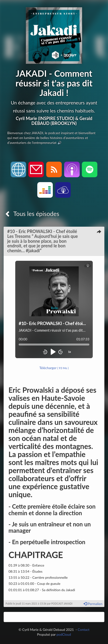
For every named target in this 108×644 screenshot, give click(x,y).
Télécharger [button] (54, 368)
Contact (84, 630)
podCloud (64, 634)
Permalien (93, 604)
